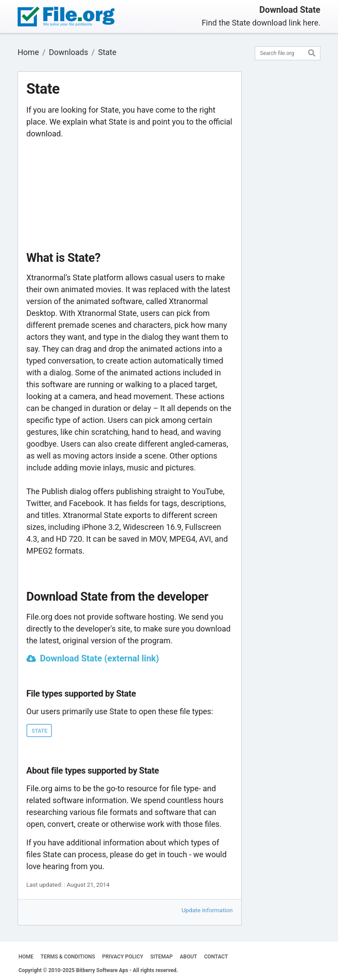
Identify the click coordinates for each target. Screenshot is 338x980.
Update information (207, 910)
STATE (40, 731)
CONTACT (216, 957)
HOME (26, 957)
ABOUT (189, 957)
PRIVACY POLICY (123, 957)
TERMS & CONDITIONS (68, 957)
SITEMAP (161, 957)
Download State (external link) (100, 658)
